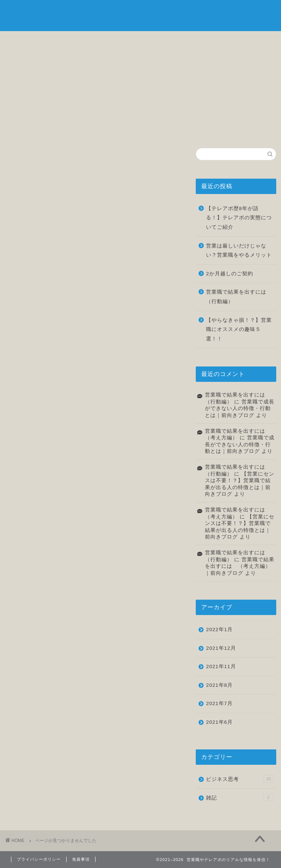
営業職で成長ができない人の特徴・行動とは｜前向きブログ (240, 409)
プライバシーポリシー (39, 859)
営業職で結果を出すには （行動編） (239, 297)
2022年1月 (219, 629)
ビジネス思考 (118, 43)
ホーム (30, 41)
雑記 (207, 41)
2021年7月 (219, 703)
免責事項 (81, 859)
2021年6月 (219, 722)
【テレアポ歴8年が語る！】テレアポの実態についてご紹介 (239, 218)
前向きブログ (140, 15)
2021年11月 (221, 666)
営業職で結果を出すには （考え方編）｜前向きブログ (240, 566)
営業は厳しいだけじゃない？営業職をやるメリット (239, 251)
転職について (163, 43)
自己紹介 (74, 41)
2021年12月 (221, 648)
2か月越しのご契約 (230, 274)
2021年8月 (219, 685)
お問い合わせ (251, 43)
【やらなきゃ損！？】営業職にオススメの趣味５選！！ (239, 329)
